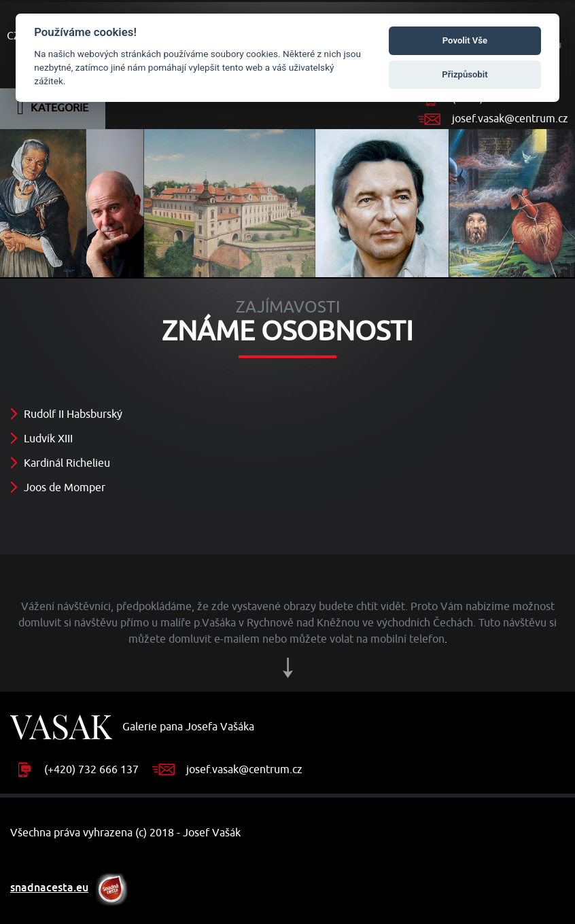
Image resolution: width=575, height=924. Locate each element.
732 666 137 (108, 770)
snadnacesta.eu (49, 887)
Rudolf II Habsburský (73, 414)
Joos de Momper (65, 488)
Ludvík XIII (48, 439)
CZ (13, 36)
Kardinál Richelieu (67, 463)
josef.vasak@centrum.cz (510, 119)
